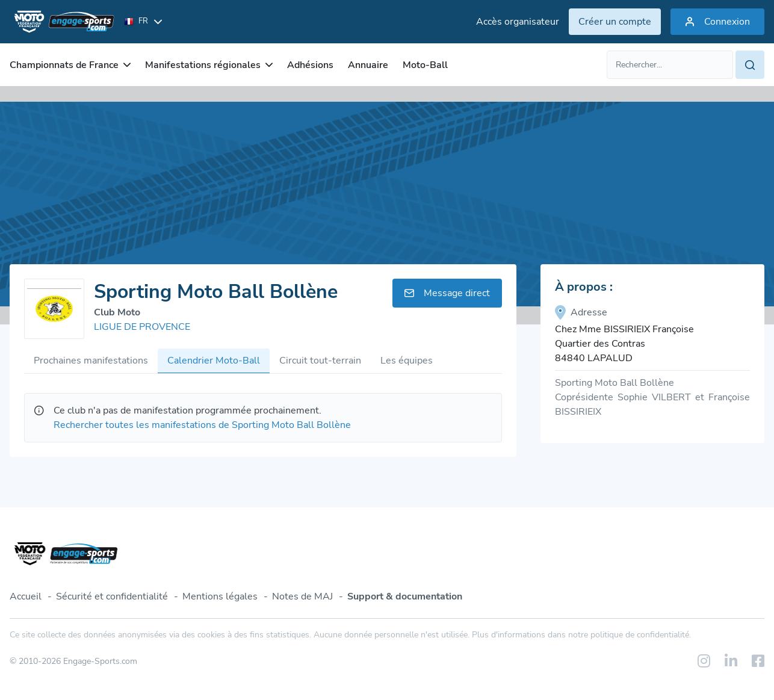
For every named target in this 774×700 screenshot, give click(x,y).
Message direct (447, 293)
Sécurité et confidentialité (112, 596)
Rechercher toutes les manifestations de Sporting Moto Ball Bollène (202, 425)
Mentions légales (220, 596)
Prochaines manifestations (91, 361)
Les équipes (407, 361)
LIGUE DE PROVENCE (142, 327)
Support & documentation (405, 596)
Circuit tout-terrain (320, 361)
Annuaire (368, 65)
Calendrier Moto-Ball (214, 361)
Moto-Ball (425, 65)
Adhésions (310, 65)
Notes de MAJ (302, 596)
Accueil (26, 596)
